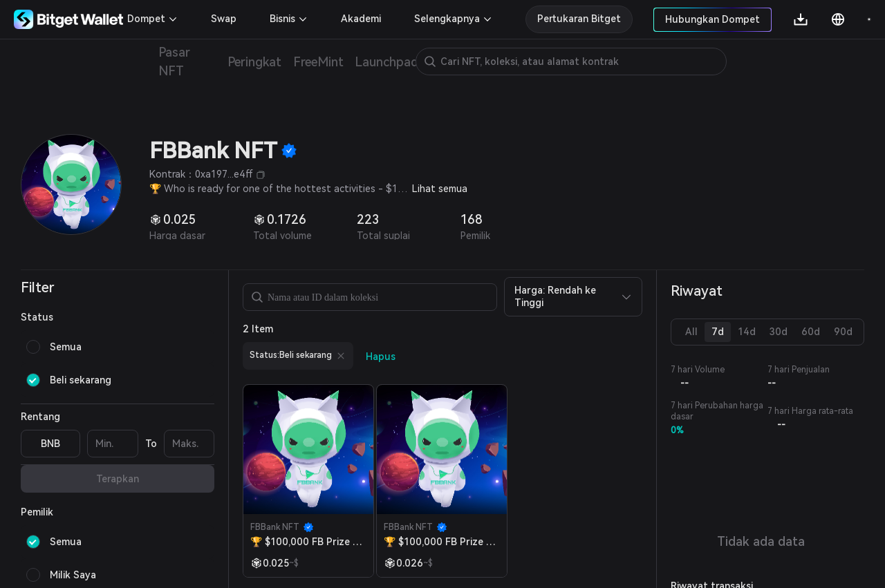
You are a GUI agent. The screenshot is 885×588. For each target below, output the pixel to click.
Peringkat (255, 62)
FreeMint (318, 62)
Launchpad (387, 62)
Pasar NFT (174, 61)
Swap (224, 19)
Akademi (361, 19)
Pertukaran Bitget (579, 19)
